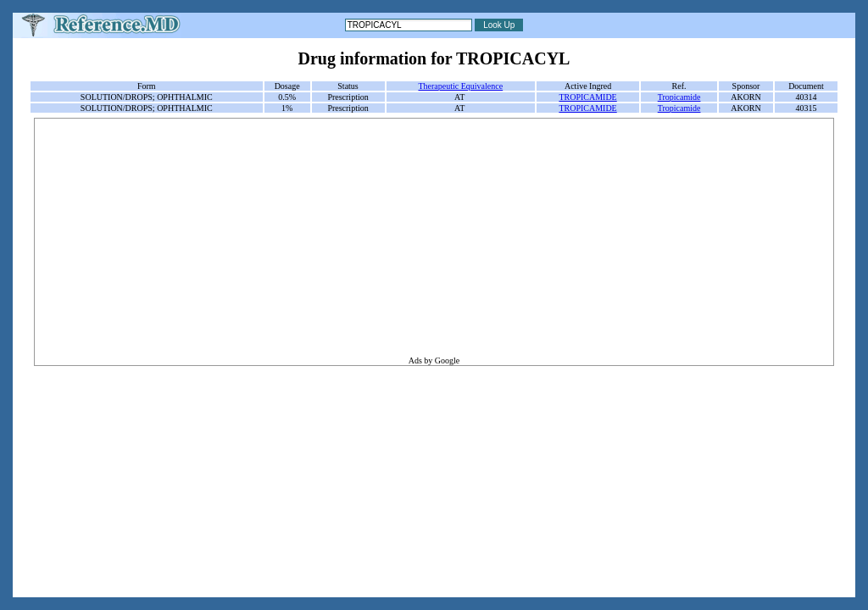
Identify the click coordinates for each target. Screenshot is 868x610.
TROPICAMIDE (587, 97)
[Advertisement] (434, 237)
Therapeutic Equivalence (460, 86)
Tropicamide (679, 97)
